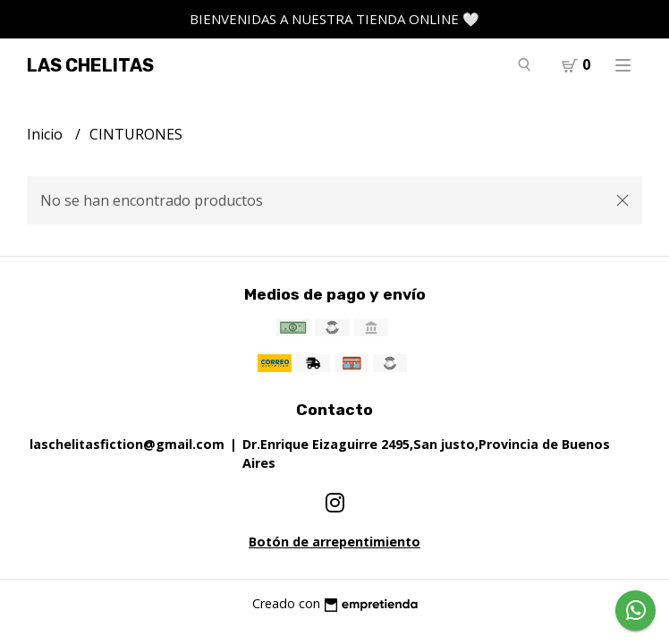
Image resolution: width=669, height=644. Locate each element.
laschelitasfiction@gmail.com (127, 444)
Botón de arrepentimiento (334, 542)
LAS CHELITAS (90, 65)
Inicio (47, 134)
